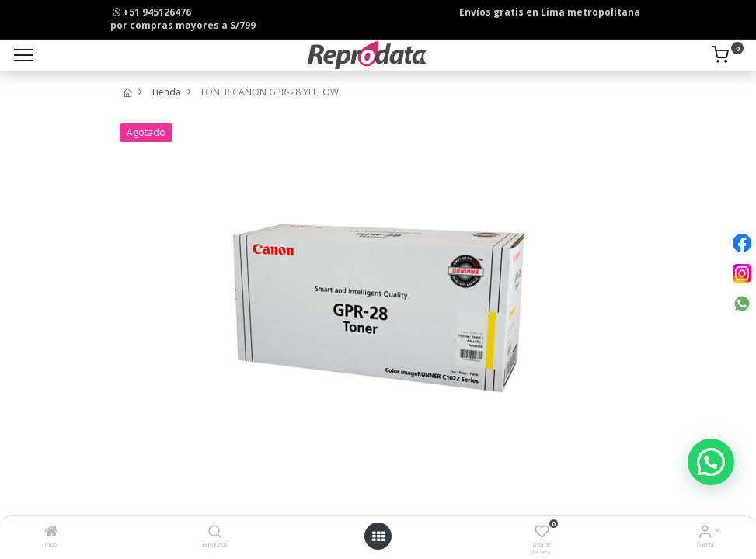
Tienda (166, 92)
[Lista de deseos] (542, 533)
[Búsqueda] (215, 533)
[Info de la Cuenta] (705, 533)
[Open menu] (378, 536)
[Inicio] (51, 533)
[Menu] (24, 55)
